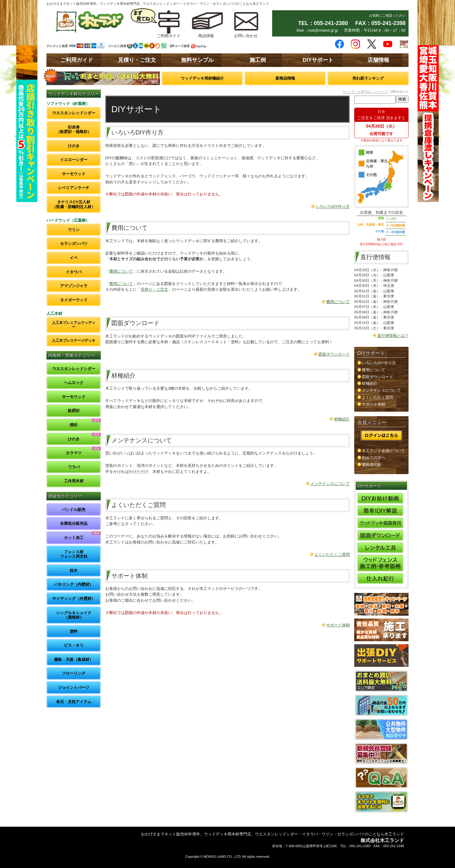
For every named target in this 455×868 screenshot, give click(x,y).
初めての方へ (374, 458)
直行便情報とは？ (393, 336)
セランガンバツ (74, 244)
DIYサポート (318, 60)
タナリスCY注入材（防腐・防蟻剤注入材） (74, 204)
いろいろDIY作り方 (333, 206)
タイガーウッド (74, 300)
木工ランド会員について (383, 451)
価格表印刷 (372, 465)
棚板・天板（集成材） (74, 659)
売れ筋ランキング (368, 78)
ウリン (74, 230)
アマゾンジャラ (74, 286)
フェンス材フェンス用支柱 (74, 554)
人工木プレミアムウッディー (74, 325)
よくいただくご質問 (332, 554)
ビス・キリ (74, 645)
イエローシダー (74, 160)
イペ (74, 258)
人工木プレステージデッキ (74, 340)
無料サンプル (197, 60)
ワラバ (74, 467)
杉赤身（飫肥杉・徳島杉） (74, 130)
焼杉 (74, 425)
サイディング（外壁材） (74, 599)
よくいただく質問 (377, 397)
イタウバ (74, 272)
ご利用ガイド (77, 60)
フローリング (74, 673)
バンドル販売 (74, 510)
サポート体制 (338, 625)
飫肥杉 (74, 411)
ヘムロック (74, 383)
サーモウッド (74, 174)
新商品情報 (285, 78)
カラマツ (74, 453)
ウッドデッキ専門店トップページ (365, 92)
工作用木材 (74, 481)
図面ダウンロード (334, 354)
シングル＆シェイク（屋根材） (74, 615)
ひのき (74, 146)
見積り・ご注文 (137, 60)
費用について (121, 271)
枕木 (74, 570)
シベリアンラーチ (74, 188)
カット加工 (74, 538)
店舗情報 (378, 60)
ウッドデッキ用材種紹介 (202, 78)
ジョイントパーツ (74, 687)
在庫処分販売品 (74, 523)
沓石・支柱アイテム (74, 702)
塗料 (74, 631)
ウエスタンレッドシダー (74, 113)
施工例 (258, 60)
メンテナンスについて (330, 484)
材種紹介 (342, 419)
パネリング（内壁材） (74, 584)
